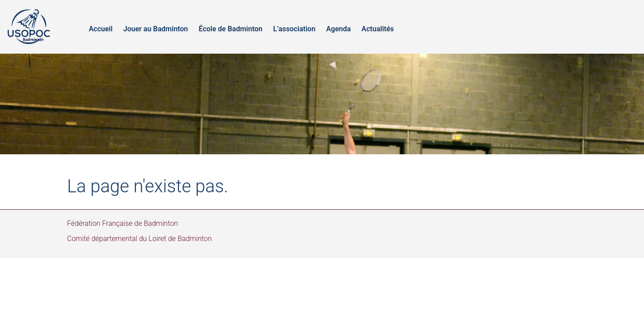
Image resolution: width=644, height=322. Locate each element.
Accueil (100, 29)
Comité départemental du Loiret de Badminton (140, 239)
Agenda (338, 29)
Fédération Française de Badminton (123, 223)
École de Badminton (231, 29)
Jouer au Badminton (156, 29)
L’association (294, 29)
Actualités (377, 29)
